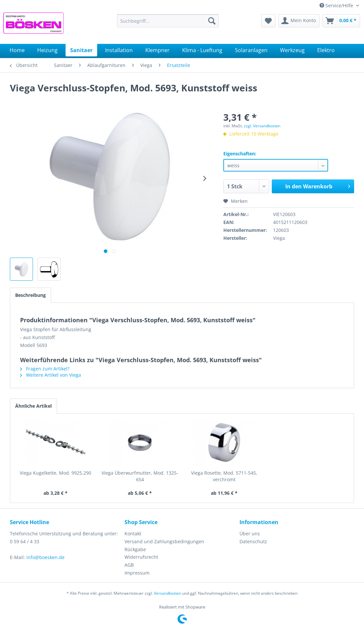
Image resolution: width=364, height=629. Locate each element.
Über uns (250, 534)
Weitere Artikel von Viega (51, 375)
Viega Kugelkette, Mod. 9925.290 (56, 473)
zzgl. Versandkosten (262, 126)
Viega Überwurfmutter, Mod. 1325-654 (140, 476)
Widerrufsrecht (141, 557)
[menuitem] (168, 21)
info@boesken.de (45, 557)
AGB (129, 565)
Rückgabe (135, 549)
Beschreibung (30, 295)
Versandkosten (168, 593)
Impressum (137, 573)
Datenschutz (253, 541)
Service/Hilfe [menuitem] (337, 5)
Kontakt (133, 534)
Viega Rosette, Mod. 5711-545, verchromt (224, 476)
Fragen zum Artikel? (45, 369)
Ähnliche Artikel (33, 406)
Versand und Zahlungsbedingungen (164, 541)
